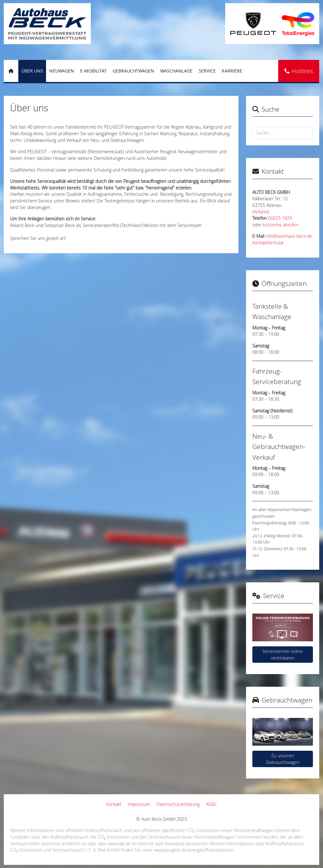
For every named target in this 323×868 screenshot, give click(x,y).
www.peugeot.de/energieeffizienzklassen (194, 850)
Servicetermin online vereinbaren (283, 655)
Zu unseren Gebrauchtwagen (283, 759)
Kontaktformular (268, 243)
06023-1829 (280, 218)
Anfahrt (261, 212)
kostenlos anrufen (281, 225)
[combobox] (283, 133)
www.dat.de (119, 844)
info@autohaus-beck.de (289, 236)
